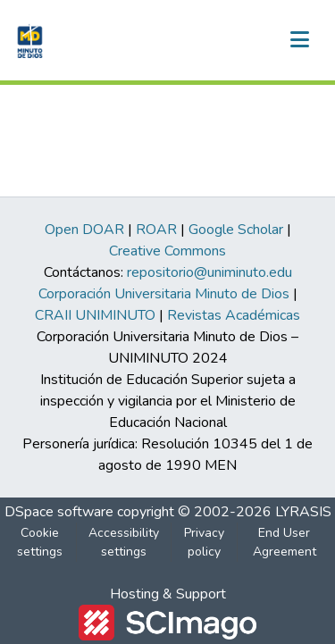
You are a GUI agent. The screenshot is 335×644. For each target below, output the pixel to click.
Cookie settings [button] (40, 542)
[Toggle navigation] (299, 40)
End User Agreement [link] (285, 542)
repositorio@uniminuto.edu (209, 272)
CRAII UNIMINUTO (95, 315)
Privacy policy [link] (204, 542)
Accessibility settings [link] (124, 542)
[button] (28, 40)
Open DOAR (84, 230)
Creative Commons (167, 251)
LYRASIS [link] (303, 512)
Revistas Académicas (234, 315)
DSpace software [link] (59, 512)
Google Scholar (236, 230)
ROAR (156, 230)
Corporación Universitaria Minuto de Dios (164, 294)
